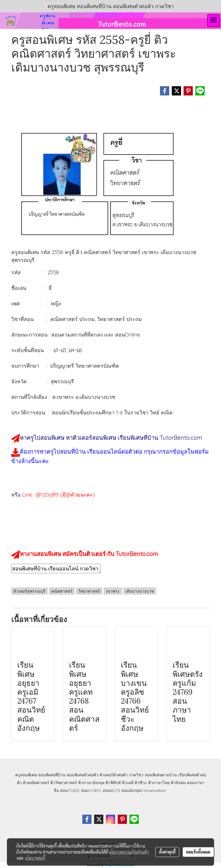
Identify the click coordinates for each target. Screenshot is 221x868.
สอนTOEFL (91, 790)
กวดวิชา (136, 775)
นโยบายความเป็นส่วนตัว (129, 852)
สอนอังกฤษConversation (144, 790)
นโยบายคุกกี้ (35, 858)
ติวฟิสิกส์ (113, 783)
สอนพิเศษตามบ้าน (161, 775)
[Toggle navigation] (214, 20)
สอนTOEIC (70, 790)
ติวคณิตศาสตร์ (36, 783)
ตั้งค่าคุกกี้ (167, 852)
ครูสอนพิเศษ (26, 775)
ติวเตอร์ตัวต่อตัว (114, 775)
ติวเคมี (128, 783)
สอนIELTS (112, 790)
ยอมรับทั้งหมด (198, 852)
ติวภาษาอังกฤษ (91, 783)
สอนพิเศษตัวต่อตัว (83, 775)
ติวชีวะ (141, 783)
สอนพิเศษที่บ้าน (52, 775)
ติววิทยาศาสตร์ (64, 783)
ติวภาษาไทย (159, 783)
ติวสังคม (178, 783)
